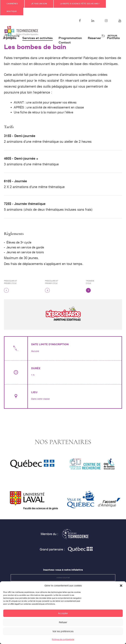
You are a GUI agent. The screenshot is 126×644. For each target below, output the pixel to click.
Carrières (12, 4)
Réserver (94, 38)
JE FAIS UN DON (39, 4)
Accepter (63, 617)
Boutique (12, 11)
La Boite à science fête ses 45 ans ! (80, 4)
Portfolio (113, 38)
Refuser (63, 626)
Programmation (70, 38)
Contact (65, 43)
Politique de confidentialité (63, 643)
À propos (10, 38)
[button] (121, 589)
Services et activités (37, 38)
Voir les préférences (63, 635)
